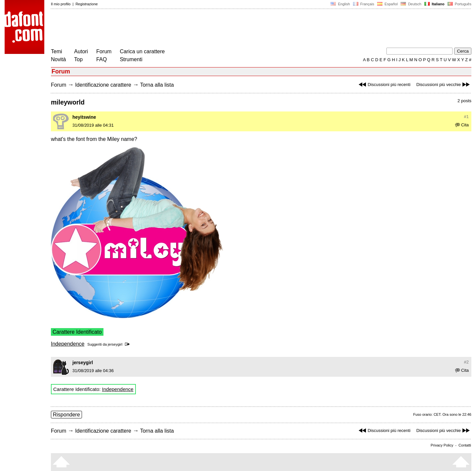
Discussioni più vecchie (444, 85)
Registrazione (86, 4)
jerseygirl (115, 344)
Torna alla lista (157, 85)
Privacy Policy (442, 445)
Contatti (465, 445)
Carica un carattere (142, 51)
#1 (466, 117)
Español (387, 4)
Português (459, 4)
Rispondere (66, 415)
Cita (462, 125)
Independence (68, 344)
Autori (81, 51)
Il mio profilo (61, 4)
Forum (104, 51)
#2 (466, 362)
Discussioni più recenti (384, 85)
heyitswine (84, 117)
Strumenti (131, 59)
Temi (57, 51)
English (340, 4)
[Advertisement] (171, 29)
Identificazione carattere (103, 85)
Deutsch (411, 4)
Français (364, 4)
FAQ (101, 59)
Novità (58, 59)
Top (78, 59)
